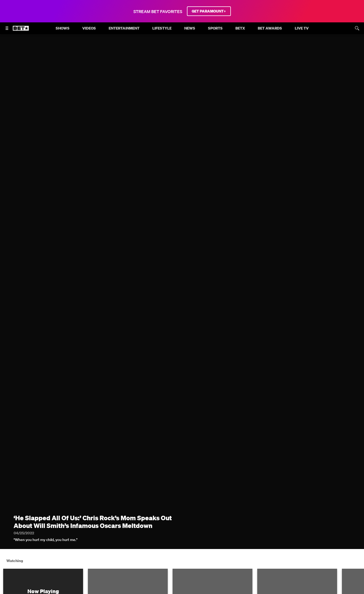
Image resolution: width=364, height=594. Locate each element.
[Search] (357, 28)
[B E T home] (21, 31)
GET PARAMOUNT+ (209, 11)
